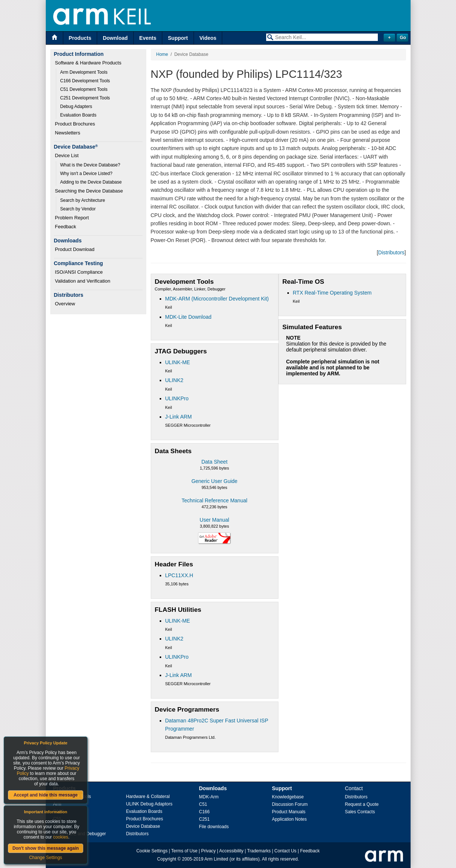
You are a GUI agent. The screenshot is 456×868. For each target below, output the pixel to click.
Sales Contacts (360, 812)
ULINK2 (174, 380)
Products (80, 38)
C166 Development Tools (85, 81)
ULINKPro (177, 398)
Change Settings (46, 858)
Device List (67, 155)
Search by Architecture (83, 200)
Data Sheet (214, 462)
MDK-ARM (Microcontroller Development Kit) (217, 299)
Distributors (391, 252)
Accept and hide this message (45, 795)
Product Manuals (289, 812)
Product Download (75, 249)
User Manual (214, 520)
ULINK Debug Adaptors (149, 804)
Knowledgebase (288, 797)
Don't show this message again (45, 848)
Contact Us (285, 851)
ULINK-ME (178, 362)
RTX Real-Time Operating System (332, 293)
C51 (203, 804)
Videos (208, 38)
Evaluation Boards (78, 115)
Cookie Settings (152, 851)
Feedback (66, 227)
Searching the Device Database (89, 191)
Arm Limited (216, 859)
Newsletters (68, 133)
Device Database (143, 826)
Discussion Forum (290, 804)
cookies (61, 837)
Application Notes (289, 819)
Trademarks (259, 851)
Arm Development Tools (84, 72)
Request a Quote (362, 804)
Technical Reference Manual (215, 500)
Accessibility (231, 851)
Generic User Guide (214, 481)
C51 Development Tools (84, 89)
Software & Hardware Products (88, 63)
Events (148, 38)
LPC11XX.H (179, 575)
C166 (205, 812)
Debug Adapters (76, 106)
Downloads (213, 788)
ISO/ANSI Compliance (79, 272)
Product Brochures (75, 124)
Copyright (167, 859)
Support (178, 38)
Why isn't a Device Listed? (86, 174)
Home (162, 54)
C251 (205, 819)
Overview (65, 304)
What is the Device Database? (90, 165)
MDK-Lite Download (189, 317)
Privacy (208, 851)
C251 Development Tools (85, 98)
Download (115, 38)
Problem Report (72, 218)
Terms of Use (184, 851)
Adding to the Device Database (91, 182)
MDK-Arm (209, 797)
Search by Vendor (78, 209)
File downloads (214, 827)
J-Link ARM (179, 417)
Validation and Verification (83, 281)
